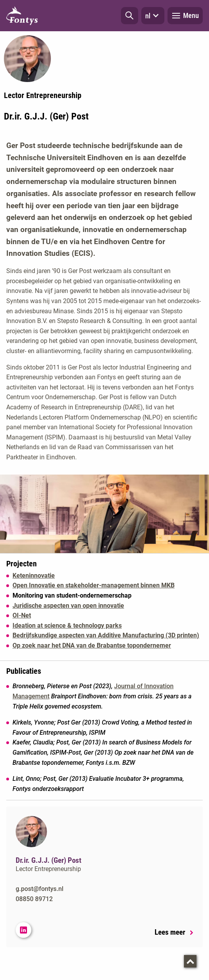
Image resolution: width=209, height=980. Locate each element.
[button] (130, 16)
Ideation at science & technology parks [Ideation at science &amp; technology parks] (67, 626)
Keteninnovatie (34, 576)
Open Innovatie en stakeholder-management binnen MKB (94, 585)
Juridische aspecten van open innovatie (68, 606)
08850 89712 (34, 899)
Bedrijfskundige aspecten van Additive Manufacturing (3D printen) (106, 635)
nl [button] (153, 16)
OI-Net (22, 615)
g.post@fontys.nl (40, 889)
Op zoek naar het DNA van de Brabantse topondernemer (92, 645)
